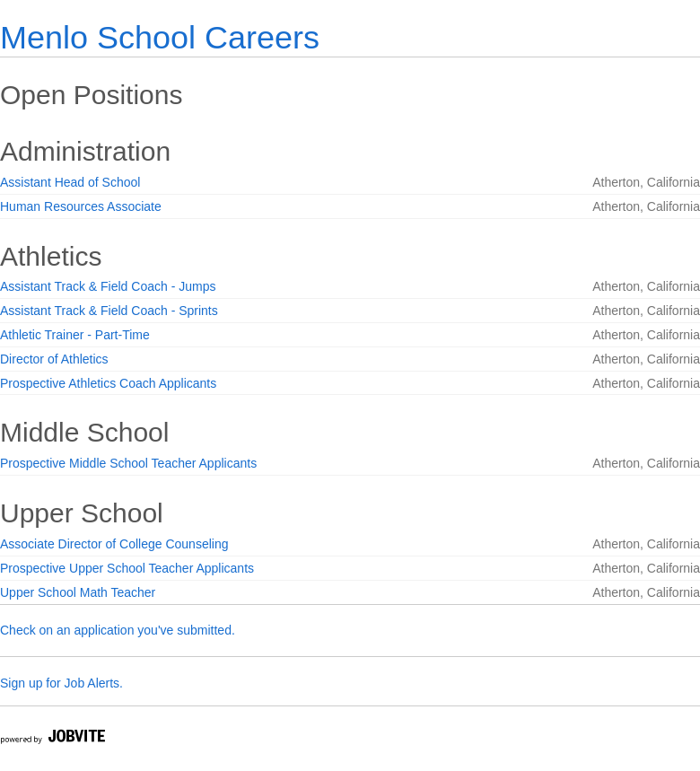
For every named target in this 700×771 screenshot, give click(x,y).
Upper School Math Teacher (78, 592)
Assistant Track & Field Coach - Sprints (109, 311)
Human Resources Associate (81, 206)
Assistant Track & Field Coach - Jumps (108, 286)
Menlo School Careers (160, 37)
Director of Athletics (54, 359)
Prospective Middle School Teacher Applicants (128, 463)
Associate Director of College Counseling (114, 544)
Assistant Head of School (70, 182)
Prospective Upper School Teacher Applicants (127, 568)
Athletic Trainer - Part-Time (75, 335)
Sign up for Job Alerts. (61, 683)
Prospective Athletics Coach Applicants (108, 383)
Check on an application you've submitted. (118, 630)
